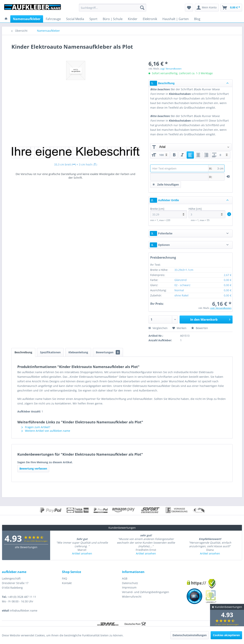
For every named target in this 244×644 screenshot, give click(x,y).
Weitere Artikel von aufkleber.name (46, 431)
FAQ (65, 578)
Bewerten (200, 328)
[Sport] (93, 19)
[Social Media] (75, 19)
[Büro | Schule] (113, 19)
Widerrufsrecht (132, 597)
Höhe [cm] (207, 213)
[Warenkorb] (231, 8)
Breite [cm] (169, 213)
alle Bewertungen (26, 547)
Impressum (129, 587)
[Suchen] (142, 8)
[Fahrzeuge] (53, 19)
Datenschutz (130, 583)
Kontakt (67, 583)
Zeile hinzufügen (166, 184)
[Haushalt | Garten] (176, 19)
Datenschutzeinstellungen (190, 635)
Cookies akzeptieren (226, 635)
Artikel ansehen (82, 553)
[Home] (6, 19)
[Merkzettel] (189, 8)
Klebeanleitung (78, 352)
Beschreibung (23, 352)
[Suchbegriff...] (113, 8)
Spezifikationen (50, 352)
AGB (125, 578)
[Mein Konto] (207, 8)
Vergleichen (158, 328)
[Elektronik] (150, 19)
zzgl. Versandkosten (171, 69)
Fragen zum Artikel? (36, 427)
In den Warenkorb (210, 319)
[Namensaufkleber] (27, 19)
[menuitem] (113, 8)
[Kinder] (133, 19)
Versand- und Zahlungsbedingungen (146, 592)
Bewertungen (108, 352)
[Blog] (197, 19)
